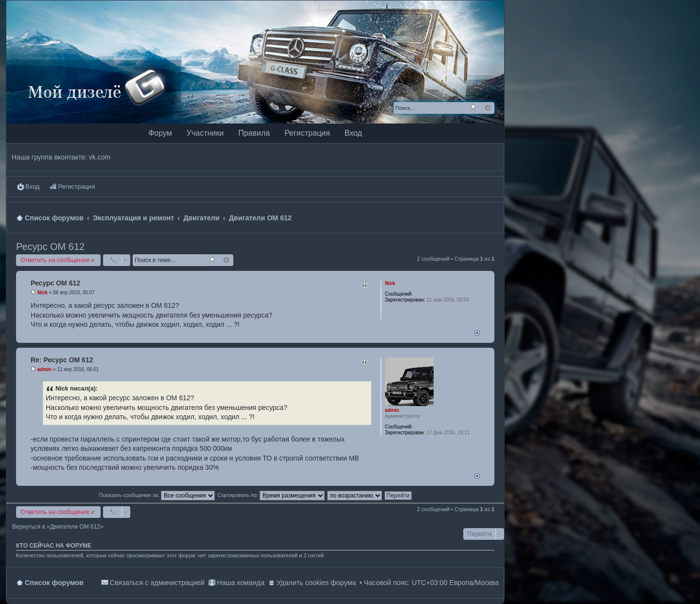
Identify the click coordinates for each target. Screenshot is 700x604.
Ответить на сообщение (55, 260)
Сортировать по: (271, 495)
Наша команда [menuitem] (241, 583)
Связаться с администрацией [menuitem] (157, 583)
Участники (205, 133)
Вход (353, 133)
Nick (390, 283)
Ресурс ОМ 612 (50, 247)
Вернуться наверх (477, 333)
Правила (254, 133)
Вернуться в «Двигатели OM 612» (58, 527)
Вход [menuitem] (32, 187)
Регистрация (307, 133)
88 (417, 427)
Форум (160, 133)
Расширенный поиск (488, 108)
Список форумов (54, 583)
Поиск (474, 108)
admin (392, 410)
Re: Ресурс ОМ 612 (62, 360)
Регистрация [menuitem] (76, 187)
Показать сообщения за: (157, 495)
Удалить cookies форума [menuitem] (316, 583)
